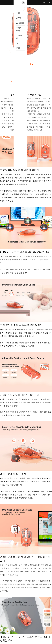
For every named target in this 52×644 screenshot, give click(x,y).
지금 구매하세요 (18, 80)
